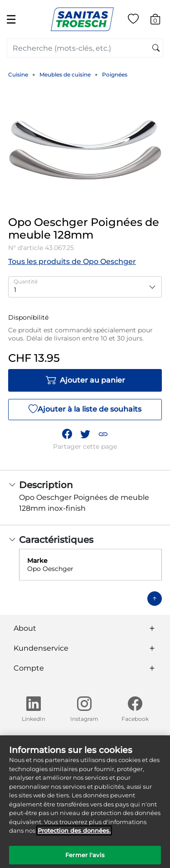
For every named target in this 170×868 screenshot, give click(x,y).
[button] (103, 434)
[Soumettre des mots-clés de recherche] (156, 48)
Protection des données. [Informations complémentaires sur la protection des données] (74, 834)
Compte (29, 668)
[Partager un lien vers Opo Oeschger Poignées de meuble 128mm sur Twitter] (85, 434)
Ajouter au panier (85, 380)
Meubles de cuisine (65, 74)
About (25, 628)
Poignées (115, 74)
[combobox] (85, 48)
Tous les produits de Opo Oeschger (72, 261)
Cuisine (18, 74)
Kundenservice (41, 648)
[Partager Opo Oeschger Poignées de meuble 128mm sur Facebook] (67, 434)
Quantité (26, 281)
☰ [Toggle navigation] (11, 19)
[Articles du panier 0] (160, 21)
